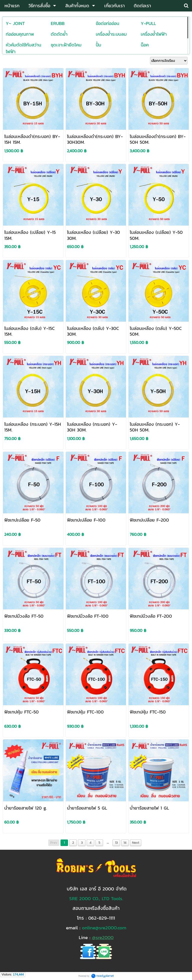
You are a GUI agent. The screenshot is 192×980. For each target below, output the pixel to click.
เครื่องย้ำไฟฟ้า (154, 34)
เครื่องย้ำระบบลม (111, 34)
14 (125, 843)
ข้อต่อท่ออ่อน (107, 23)
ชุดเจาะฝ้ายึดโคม (66, 45)
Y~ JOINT (15, 23)
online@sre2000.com (104, 928)
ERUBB (58, 23)
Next (136, 843)
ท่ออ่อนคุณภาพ (20, 34)
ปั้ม (98, 45)
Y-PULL (148, 23)
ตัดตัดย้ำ (59, 34)
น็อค (145, 45)
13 (116, 843)
